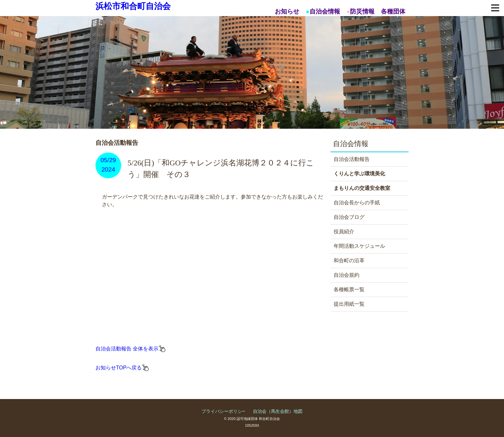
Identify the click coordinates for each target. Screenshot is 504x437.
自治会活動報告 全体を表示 (127, 349)
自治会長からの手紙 (357, 203)
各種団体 (393, 11)
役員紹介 (344, 232)
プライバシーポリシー (224, 411)
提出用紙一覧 (349, 304)
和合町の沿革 (349, 260)
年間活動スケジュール (359, 246)
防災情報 (362, 11)
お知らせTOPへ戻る (119, 368)
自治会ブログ (349, 217)
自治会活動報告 (352, 159)
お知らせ (287, 11)
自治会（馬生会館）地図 (278, 411)
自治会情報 (325, 11)
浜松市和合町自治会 (133, 6)
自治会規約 (346, 275)
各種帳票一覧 (349, 289)
